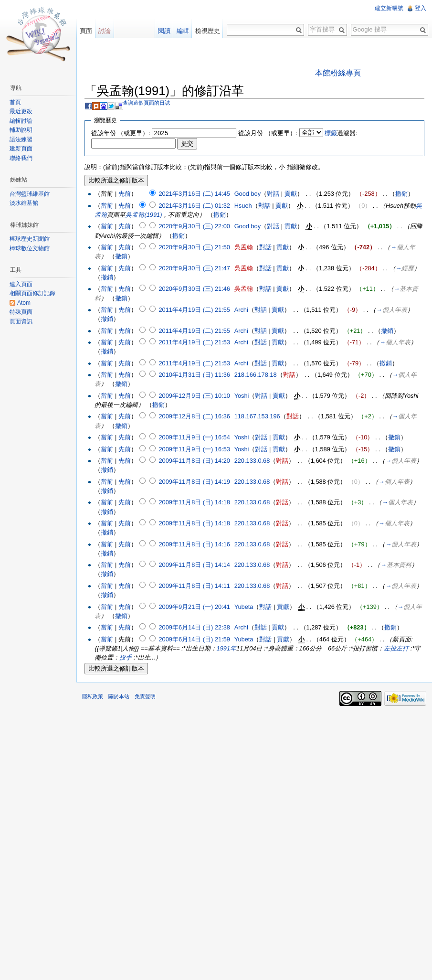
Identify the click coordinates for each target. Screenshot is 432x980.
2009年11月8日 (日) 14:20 (194, 461)
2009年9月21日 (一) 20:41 (194, 607)
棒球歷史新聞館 (30, 239)
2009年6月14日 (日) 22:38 (194, 627)
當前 (107, 206)
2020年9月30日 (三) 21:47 (194, 268)
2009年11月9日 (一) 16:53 (194, 449)
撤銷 (401, 194)
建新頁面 (21, 149)
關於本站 (119, 696)
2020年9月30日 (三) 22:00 (194, 226)
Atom (24, 303)
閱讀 (164, 31)
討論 (105, 31)
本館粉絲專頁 (338, 73)
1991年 (227, 648)
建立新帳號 (389, 8)
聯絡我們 (21, 158)
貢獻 (291, 194)
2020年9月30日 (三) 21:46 (194, 289)
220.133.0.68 (252, 461)
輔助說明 (21, 130)
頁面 (86, 31)
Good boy (248, 194)
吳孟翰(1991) (144, 215)
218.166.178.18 (256, 375)
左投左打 (396, 648)
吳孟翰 (244, 247)
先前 (125, 194)
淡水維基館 (24, 203)
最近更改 (21, 111)
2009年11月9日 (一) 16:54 (194, 437)
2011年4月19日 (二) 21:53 (194, 342)
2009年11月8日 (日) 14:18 (194, 502)
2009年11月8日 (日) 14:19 (194, 482)
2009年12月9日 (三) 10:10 (194, 396)
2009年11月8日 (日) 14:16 (194, 544)
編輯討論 (21, 121)
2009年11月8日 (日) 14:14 (194, 565)
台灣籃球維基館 (30, 194)
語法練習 (21, 139)
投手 (126, 657)
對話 (273, 194)
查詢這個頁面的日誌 (146, 103)
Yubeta (244, 607)
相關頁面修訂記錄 (32, 293)
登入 (421, 8)
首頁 (15, 102)
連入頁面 (21, 284)
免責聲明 (145, 696)
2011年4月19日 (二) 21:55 (194, 310)
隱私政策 (93, 696)
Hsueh (243, 206)
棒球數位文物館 (30, 248)
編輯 (183, 31)
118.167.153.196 (257, 416)
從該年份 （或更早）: (121, 133)
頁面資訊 (21, 321)
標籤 (331, 133)
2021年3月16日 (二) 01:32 (194, 206)
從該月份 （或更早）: (268, 133)
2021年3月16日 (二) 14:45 (194, 194)
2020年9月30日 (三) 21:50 (194, 247)
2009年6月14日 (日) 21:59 (194, 639)
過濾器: (341, 133)
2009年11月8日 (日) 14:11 (194, 586)
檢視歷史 (208, 31)
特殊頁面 (21, 312)
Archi (241, 310)
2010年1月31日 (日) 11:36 (194, 375)
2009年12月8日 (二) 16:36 (194, 416)
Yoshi (242, 396)
